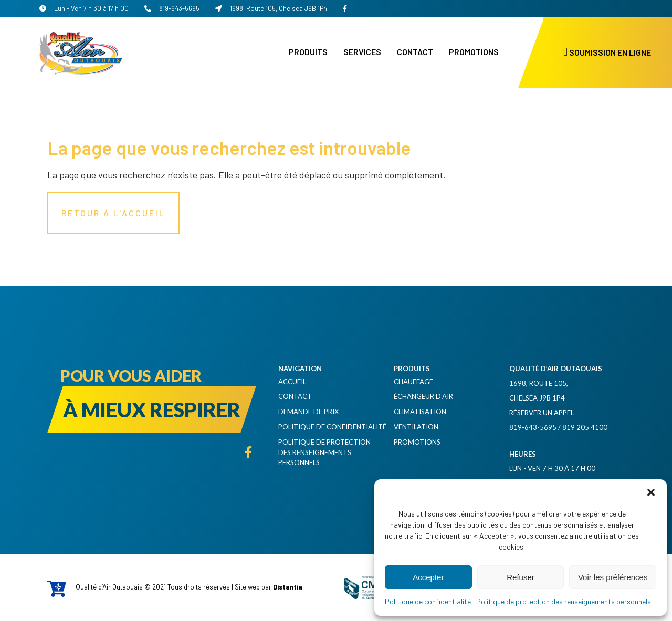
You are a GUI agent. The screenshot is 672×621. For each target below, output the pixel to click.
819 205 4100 (585, 427)
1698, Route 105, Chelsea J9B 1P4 (271, 8)
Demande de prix (308, 412)
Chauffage (413, 382)
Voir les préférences (613, 577)
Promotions (474, 52)
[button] (651, 492)
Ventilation (416, 427)
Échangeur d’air (423, 396)
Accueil (292, 382)
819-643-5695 (172, 8)
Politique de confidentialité (428, 601)
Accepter (428, 577)
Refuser (521, 577)
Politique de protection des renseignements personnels (564, 601)
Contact (415, 52)
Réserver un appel (542, 413)
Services (362, 52)
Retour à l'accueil (113, 213)
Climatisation (420, 412)
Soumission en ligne (607, 52)
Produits (308, 52)
